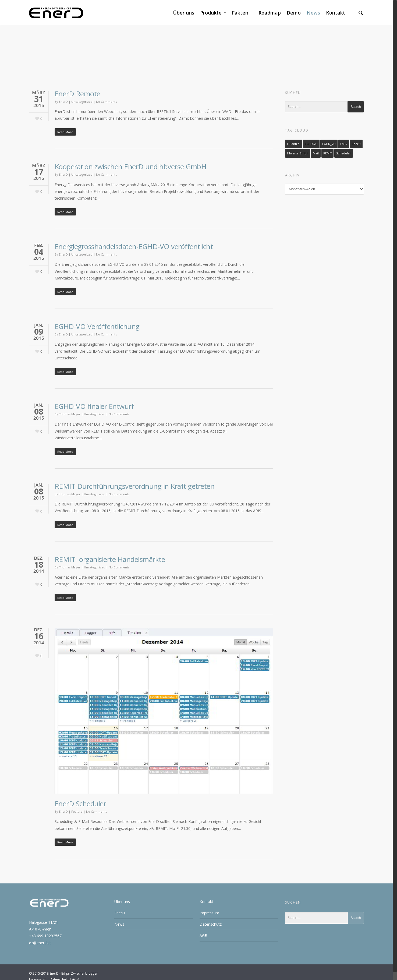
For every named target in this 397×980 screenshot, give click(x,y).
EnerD (63, 101)
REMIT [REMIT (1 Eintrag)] (327, 153)
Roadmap (270, 13)
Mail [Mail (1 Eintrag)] (316, 153)
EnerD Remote (77, 93)
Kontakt (336, 13)
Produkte (213, 13)
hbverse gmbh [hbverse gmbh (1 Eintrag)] (298, 153)
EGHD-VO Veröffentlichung (97, 326)
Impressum (209, 913)
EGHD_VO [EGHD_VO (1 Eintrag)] (329, 144)
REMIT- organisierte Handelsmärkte (110, 559)
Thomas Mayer (70, 414)
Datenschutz (211, 924)
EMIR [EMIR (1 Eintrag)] (344, 144)
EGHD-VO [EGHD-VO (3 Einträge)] (311, 144)
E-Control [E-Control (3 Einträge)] (294, 144)
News (313, 13)
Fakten (242, 13)
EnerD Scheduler (80, 804)
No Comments (106, 101)
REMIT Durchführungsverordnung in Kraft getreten (135, 486)
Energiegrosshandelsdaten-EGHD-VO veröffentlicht (134, 246)
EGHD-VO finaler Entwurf (94, 406)
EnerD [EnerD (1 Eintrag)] (356, 144)
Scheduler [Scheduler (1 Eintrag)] (344, 153)
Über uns (184, 13)
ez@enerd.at (40, 942)
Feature (77, 811)
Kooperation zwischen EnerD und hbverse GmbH (131, 167)
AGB (203, 935)
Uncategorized (82, 101)
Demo (294, 13)
